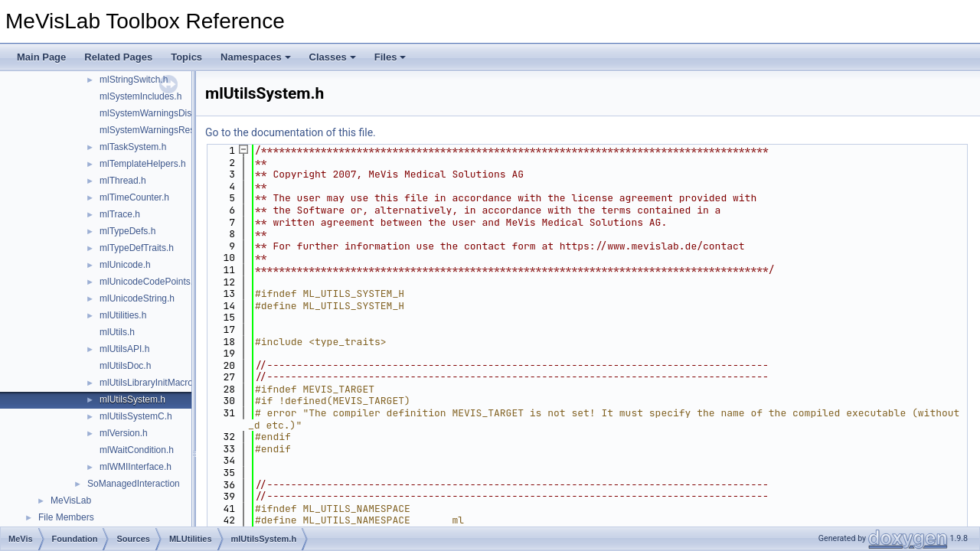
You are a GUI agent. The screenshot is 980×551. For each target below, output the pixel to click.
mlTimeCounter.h (134, 197)
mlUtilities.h (123, 315)
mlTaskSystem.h (133, 147)
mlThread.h (123, 181)
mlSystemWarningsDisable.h (158, 113)
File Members (66, 517)
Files (390, 57)
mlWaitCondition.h (137, 450)
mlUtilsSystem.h (132, 399)
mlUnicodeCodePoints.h (149, 282)
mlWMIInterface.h (136, 467)
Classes (333, 57)
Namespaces (256, 57)
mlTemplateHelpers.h (143, 164)
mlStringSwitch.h (134, 80)
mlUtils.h (117, 332)
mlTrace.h (120, 214)
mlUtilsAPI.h (124, 349)
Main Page (41, 57)
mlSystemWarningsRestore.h (159, 130)
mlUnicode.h (125, 265)
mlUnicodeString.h (137, 298)
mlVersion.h (124, 433)
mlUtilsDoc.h (125, 366)
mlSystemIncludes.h (140, 96)
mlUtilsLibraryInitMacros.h (152, 383)
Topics (186, 57)
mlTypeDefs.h (127, 231)
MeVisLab (71, 500)
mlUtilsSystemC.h (136, 416)
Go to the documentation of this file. (291, 132)
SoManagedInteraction (134, 484)
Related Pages (118, 57)
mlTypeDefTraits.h (137, 248)
